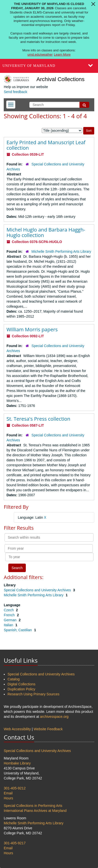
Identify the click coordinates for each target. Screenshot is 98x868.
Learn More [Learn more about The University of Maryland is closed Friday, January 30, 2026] (62, 55)
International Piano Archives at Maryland (35, 811)
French (10, 615)
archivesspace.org (54, 717)
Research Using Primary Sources (33, 694)
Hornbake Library (17, 763)
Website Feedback (48, 729)
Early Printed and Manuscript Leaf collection (46, 145)
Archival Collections (60, 79)
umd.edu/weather (40, 55)
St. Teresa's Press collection (38, 419)
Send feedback (15, 92)
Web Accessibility (17, 729)
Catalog (14, 679)
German (11, 620)
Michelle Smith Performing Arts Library (61, 251)
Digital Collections (21, 684)
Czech (9, 610)
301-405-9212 (15, 788)
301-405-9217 (15, 843)
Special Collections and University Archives (38, 590)
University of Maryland (29, 66)
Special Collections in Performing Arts (33, 806)
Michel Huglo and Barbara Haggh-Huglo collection (46, 232)
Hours (8, 798)
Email (8, 793)
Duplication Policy (21, 689)
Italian (9, 625)
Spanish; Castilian (18, 630)
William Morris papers (32, 329)
